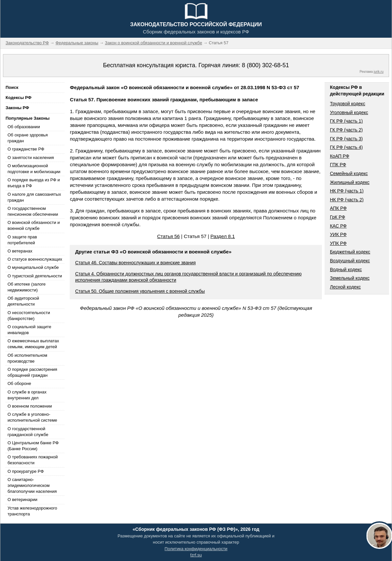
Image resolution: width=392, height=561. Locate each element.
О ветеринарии (22, 500)
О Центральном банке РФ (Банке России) (33, 446)
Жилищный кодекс (350, 182)
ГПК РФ (338, 165)
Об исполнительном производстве (27, 358)
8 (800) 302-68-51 (265, 65)
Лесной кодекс (345, 287)
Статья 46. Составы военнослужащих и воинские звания (135, 263)
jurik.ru (379, 72)
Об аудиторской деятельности (23, 301)
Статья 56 (168, 236)
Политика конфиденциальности (196, 549)
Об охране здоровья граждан (28, 138)
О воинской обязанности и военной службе (34, 225)
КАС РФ (338, 226)
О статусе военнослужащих (35, 259)
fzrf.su (196, 555)
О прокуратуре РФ (26, 471)
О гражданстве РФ (26, 149)
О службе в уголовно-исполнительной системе (32, 417)
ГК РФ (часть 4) (346, 147)
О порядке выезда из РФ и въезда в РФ (34, 183)
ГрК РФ (337, 217)
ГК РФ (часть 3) (346, 139)
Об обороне (19, 383)
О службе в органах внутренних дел (27, 395)
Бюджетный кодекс (350, 252)
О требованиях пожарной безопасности (33, 460)
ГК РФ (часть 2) (346, 130)
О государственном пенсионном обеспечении (33, 211)
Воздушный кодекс (350, 261)
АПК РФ (338, 208)
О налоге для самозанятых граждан (34, 197)
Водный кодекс (346, 270)
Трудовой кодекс (347, 104)
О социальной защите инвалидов (29, 330)
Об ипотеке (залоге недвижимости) (27, 287)
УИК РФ (338, 234)
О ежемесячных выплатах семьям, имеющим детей (33, 344)
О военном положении (30, 406)
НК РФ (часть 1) (347, 191)
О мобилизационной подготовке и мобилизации (34, 169)
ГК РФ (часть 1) (346, 121)
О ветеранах (20, 251)
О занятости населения (31, 158)
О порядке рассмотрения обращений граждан (32, 372)
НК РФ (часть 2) (347, 200)
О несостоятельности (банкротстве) (29, 316)
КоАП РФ (339, 156)
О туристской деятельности (35, 276)
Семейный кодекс (349, 173)
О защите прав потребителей (22, 240)
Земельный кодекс (350, 278)
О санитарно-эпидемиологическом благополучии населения (32, 485)
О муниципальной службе (33, 267)
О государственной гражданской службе (28, 432)
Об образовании (24, 127)
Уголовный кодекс (349, 112)
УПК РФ (338, 243)
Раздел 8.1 (223, 236)
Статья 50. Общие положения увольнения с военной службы (140, 291)
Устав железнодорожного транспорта (32, 511)
